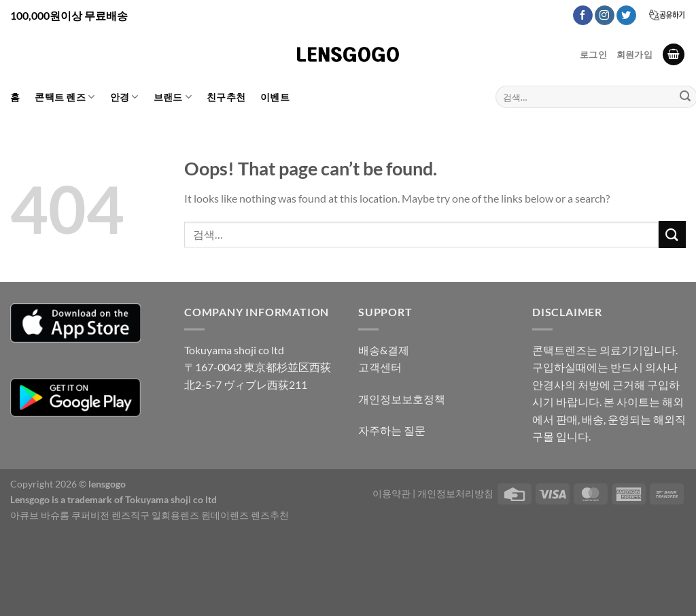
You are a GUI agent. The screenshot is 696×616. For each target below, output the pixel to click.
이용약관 (391, 493)
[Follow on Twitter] (626, 16)
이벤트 (275, 97)
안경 (124, 97)
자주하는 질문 (392, 430)
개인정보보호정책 (402, 399)
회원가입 (634, 54)
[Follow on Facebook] (583, 16)
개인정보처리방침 (455, 493)
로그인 (593, 54)
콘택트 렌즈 (65, 97)
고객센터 (380, 367)
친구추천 (226, 97)
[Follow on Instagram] (605, 16)
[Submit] (672, 234)
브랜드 (173, 97)
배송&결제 (384, 350)
